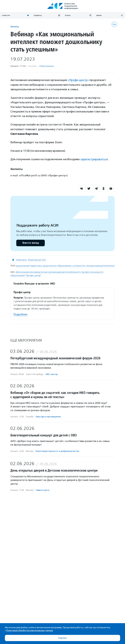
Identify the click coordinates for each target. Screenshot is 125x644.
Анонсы (15, 26)
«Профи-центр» (78, 80)
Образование (47, 66)
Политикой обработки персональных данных (30, 630)
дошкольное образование (57, 265)
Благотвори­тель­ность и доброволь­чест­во (57, 451)
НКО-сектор (52, 374)
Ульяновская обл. (37, 260)
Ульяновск (21, 260)
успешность (79, 265)
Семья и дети (42, 490)
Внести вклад (30, 243)
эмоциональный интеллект (100, 265)
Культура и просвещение (48, 416)
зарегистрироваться (94, 159)
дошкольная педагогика (29, 265)
